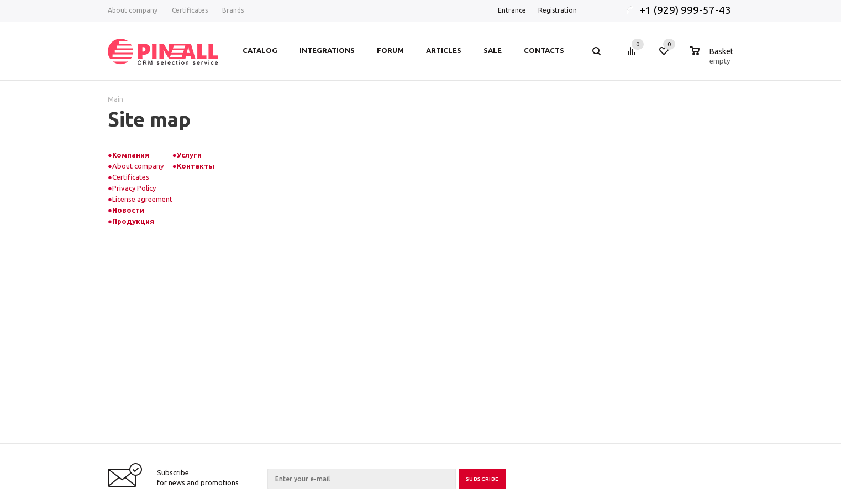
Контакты (196, 166)
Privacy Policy (134, 188)
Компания (131, 155)
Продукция (133, 221)
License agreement (142, 199)
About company (138, 166)
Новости (128, 210)
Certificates (131, 177)
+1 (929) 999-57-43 (686, 10)
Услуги (189, 155)
